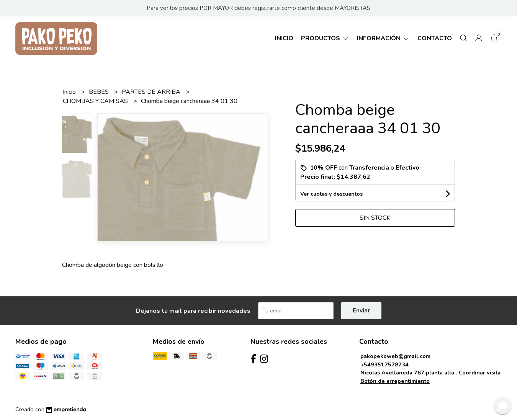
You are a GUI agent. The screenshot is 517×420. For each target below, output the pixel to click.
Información (383, 38)
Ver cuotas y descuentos (331, 194)
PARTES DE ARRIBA (152, 92)
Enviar (361, 311)
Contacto (435, 38)
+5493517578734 (384, 364)
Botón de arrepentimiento (395, 381)
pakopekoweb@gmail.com (395, 356)
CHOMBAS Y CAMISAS (96, 101)
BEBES (100, 92)
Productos (325, 38)
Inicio (284, 38)
